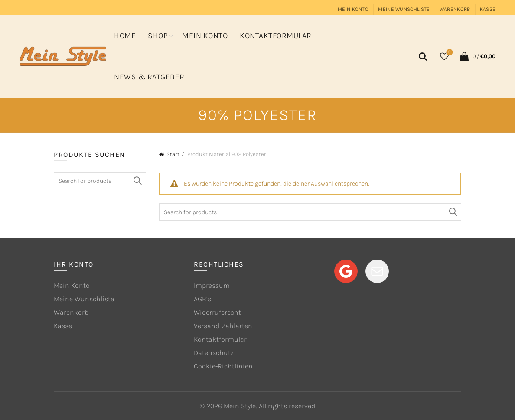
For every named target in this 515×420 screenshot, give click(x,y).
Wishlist (449, 53)
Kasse (488, 9)
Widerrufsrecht (217, 312)
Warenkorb (455, 9)
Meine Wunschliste (404, 9)
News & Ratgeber (149, 77)
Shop (158, 36)
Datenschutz (214, 353)
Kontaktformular (276, 36)
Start (173, 154)
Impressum (212, 285)
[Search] (421, 56)
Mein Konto (353, 9)
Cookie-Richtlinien (223, 366)
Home (125, 36)
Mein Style (240, 406)
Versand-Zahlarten (223, 326)
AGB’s (202, 299)
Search (453, 212)
